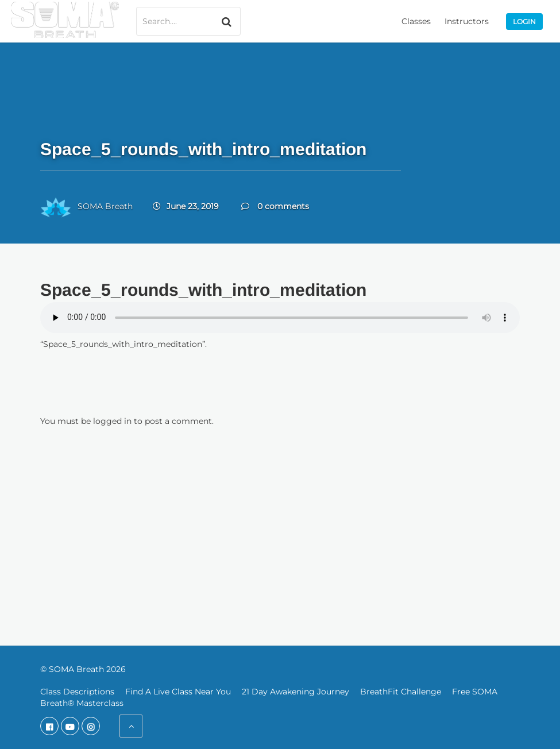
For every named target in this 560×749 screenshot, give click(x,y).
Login (524, 22)
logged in (112, 421)
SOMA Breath (105, 206)
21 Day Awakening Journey (296, 692)
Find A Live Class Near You (178, 692)
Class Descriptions (77, 692)
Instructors (467, 21)
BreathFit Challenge (401, 692)
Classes (416, 21)
